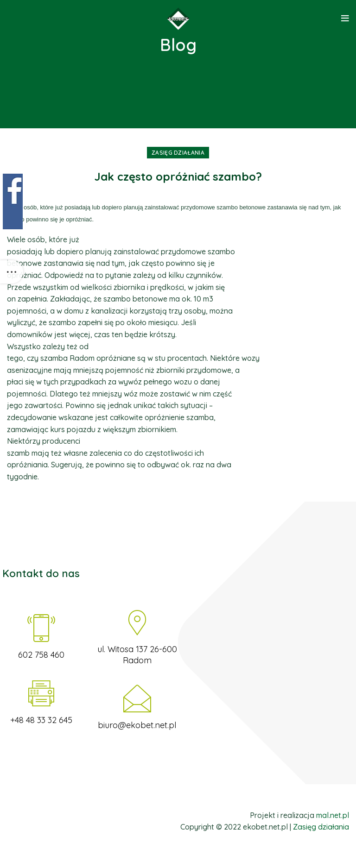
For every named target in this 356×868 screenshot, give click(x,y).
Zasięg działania (178, 153)
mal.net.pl (333, 815)
